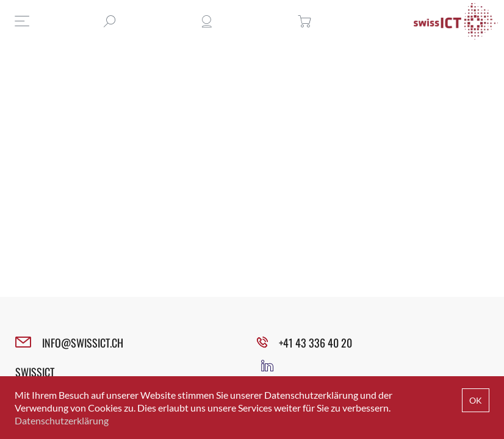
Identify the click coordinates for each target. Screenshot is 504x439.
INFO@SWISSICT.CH (83, 343)
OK (476, 400)
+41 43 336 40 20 (315, 343)
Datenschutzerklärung (62, 420)
